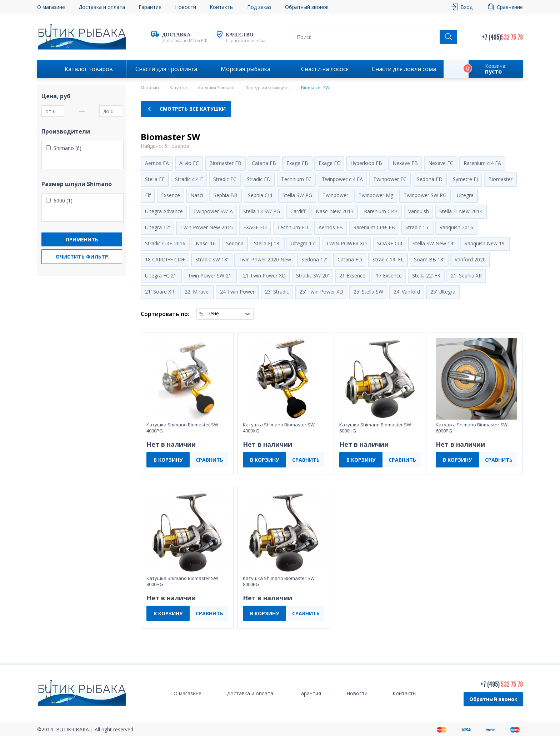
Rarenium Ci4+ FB (374, 227)
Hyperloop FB (366, 163)
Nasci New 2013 (335, 211)
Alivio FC (189, 163)
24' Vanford (407, 292)
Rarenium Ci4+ (381, 211)
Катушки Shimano (216, 88)
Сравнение (510, 7)
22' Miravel (197, 292)
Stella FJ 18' (267, 243)
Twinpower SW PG (425, 195)
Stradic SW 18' (212, 259)
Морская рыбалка (246, 69)
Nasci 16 (206, 243)
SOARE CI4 (390, 243)
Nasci (197, 195)
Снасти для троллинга (166, 69)
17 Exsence (389, 276)
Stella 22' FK (426, 276)
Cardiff (298, 211)
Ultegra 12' (157, 227)
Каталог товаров (89, 69)
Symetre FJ (465, 179)
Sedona (235, 243)
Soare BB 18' (429, 259)
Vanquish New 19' (485, 243)
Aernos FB (331, 227)
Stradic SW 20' (312, 276)
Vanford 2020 (470, 259)
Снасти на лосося (325, 69)
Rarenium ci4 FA (482, 163)
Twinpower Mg (376, 195)
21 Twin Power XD (264, 276)
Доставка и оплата (102, 7)
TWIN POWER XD (346, 243)
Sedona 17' (314, 259)
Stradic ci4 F (189, 179)
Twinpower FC (390, 179)
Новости (186, 7)
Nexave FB (405, 163)
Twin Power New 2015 (207, 227)
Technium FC (296, 179)
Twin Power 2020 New (265, 259)
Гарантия (150, 7)
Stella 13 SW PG (262, 211)
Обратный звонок (307, 7)
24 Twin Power (237, 292)
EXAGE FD (255, 227)
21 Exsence (352, 276)
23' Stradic (277, 292)
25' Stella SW (368, 292)
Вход (466, 7)
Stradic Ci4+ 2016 (165, 243)
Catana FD (350, 259)
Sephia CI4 (260, 195)
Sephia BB (226, 195)
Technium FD (293, 227)
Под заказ (259, 7)
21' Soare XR (160, 292)
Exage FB (297, 163)
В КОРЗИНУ (168, 460)
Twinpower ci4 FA (342, 179)
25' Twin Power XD (321, 292)
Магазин (150, 88)
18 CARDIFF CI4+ (165, 259)
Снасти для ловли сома (404, 69)
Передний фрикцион (268, 88)
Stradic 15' (417, 227)
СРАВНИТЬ (209, 460)
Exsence (171, 195)
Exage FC (329, 163)
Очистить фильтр (82, 257)
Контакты (222, 7)
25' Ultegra (443, 292)
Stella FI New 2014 (461, 211)
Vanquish (419, 211)
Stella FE (155, 179)
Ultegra (465, 195)
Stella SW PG (297, 195)
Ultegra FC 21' (161, 276)
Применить (82, 239)
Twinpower (335, 195)
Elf (148, 195)
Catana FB (264, 163)
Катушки (179, 88)
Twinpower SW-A (213, 211)
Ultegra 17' (303, 243)
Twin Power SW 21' (210, 276)
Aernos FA (157, 163)
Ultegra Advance (164, 211)
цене (213, 314)
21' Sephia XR (466, 276)
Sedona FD (430, 179)
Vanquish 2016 (456, 227)
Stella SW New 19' (433, 243)
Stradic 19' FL (388, 259)
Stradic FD (259, 179)
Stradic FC (225, 179)
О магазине (51, 7)
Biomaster (500, 179)
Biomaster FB (225, 163)
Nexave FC (441, 163)
